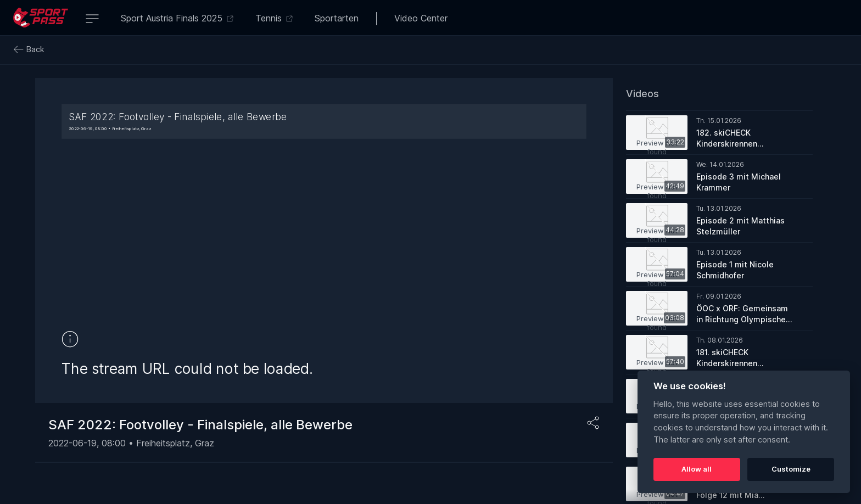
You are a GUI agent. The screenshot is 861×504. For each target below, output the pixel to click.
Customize (791, 469)
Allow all (697, 469)
